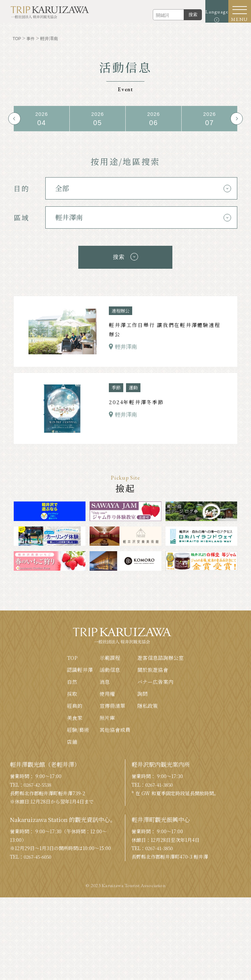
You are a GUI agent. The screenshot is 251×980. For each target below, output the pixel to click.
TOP (72, 656)
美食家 (75, 717)
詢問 (142, 693)
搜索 (184, 15)
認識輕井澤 (80, 668)
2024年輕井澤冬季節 (136, 401)
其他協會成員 (115, 729)
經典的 (75, 705)
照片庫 (107, 717)
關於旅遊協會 (153, 668)
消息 (105, 680)
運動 (134, 386)
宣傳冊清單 (112, 705)
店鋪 (72, 741)
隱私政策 (148, 705)
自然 (72, 680)
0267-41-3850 (161, 784)
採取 (72, 693)
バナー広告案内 (155, 680)
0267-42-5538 (39, 784)
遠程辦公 (121, 309)
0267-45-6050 (39, 856)
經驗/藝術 (78, 729)
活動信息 (110, 668)
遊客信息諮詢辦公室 (161, 656)
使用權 (107, 693)
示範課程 (110, 656)
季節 (116, 386)
